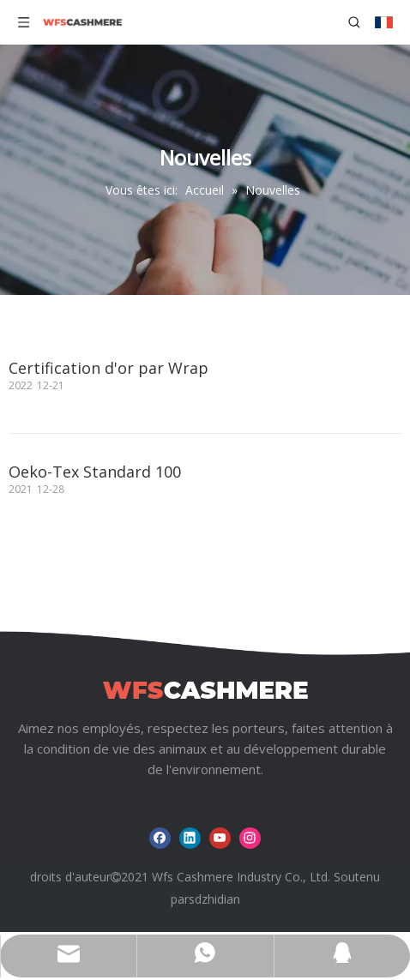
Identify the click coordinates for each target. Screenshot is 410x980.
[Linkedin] (190, 838)
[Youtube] (220, 838)
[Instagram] (250, 838)
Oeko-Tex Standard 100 (95, 472)
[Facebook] (160, 838)
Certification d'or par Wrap (109, 368)
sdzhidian (214, 899)
